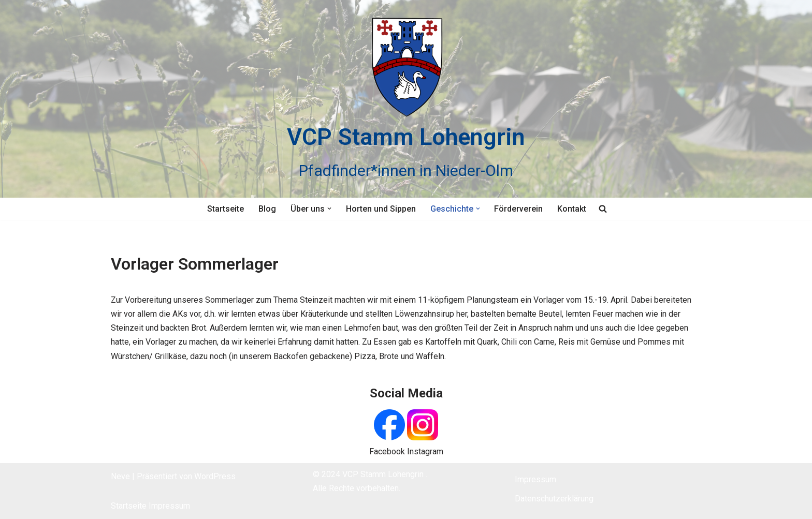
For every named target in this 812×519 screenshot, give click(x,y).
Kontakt (572, 209)
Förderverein (519, 209)
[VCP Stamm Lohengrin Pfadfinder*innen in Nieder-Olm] (406, 99)
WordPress (215, 476)
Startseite (226, 209)
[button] (329, 209)
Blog (267, 209)
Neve (120, 476)
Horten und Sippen (381, 209)
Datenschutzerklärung (554, 499)
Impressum (169, 506)
